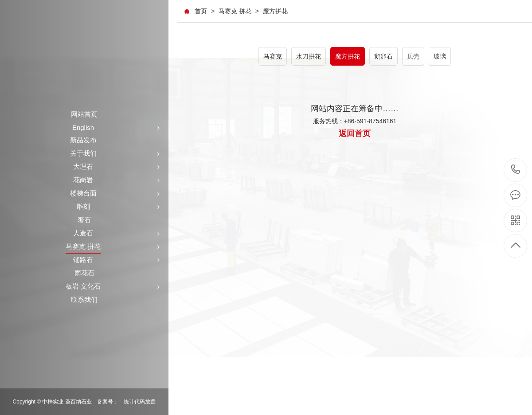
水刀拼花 (309, 56)
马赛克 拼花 (235, 11)
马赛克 (273, 56)
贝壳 (413, 56)
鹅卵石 (383, 56)
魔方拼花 (275, 11)
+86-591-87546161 (516, 170)
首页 (201, 11)
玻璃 (440, 56)
